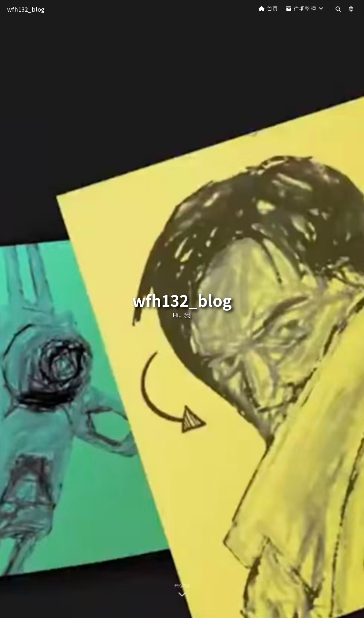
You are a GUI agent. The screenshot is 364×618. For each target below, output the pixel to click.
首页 (268, 8)
